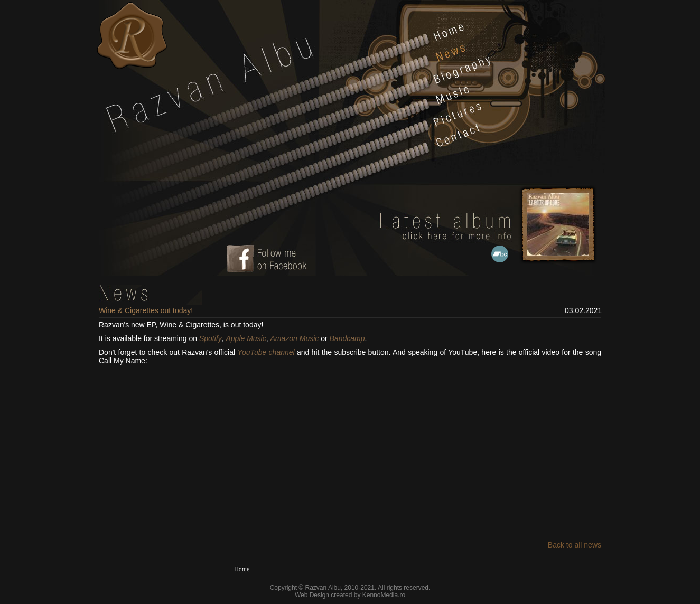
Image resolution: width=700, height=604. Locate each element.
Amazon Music (295, 338)
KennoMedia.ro (384, 595)
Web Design (312, 595)
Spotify (211, 338)
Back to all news (575, 545)
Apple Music (246, 338)
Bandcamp (347, 338)
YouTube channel (266, 352)
